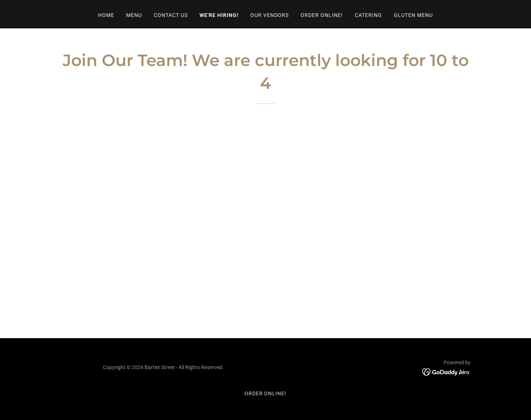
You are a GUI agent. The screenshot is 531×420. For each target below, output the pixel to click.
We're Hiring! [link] (219, 15)
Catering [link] (368, 15)
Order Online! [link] (322, 15)
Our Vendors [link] (270, 15)
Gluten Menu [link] (413, 15)
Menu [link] (134, 15)
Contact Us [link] (171, 15)
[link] (446, 372)
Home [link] (106, 15)
